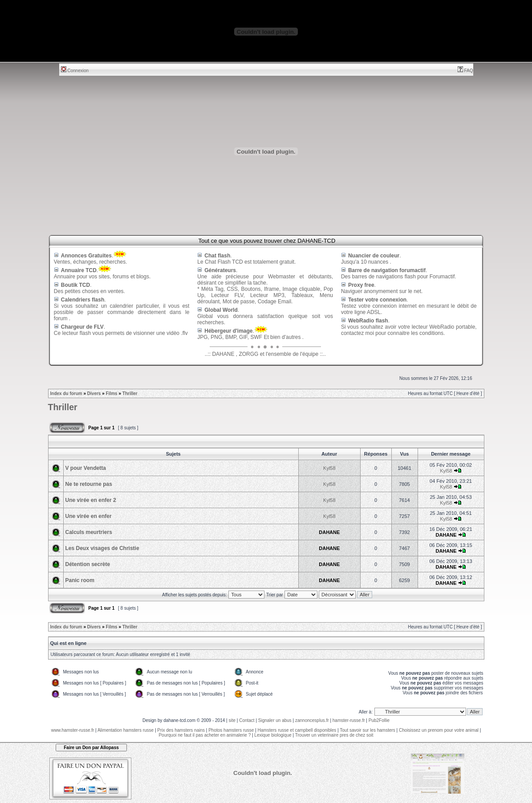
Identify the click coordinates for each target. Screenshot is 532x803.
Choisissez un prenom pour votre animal (439, 730)
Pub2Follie (379, 720)
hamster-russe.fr (349, 720)
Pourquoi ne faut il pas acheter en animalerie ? (205, 735)
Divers (94, 393)
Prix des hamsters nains (181, 730)
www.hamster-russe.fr (73, 730)
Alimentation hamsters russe (126, 730)
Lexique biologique (273, 735)
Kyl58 (329, 468)
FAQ (465, 71)
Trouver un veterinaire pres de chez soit (334, 735)
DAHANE (329, 532)
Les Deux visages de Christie (102, 548)
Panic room (80, 580)
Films (112, 393)
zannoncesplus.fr (312, 720)
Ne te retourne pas (89, 484)
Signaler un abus (275, 720)
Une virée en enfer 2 (91, 500)
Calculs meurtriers (89, 532)
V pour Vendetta (86, 468)
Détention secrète (88, 564)
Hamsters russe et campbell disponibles (297, 730)
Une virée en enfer (89, 516)
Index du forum (66, 393)
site (232, 720)
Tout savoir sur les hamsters (368, 730)
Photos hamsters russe (231, 730)
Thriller (130, 393)
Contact (247, 720)
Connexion (75, 71)
